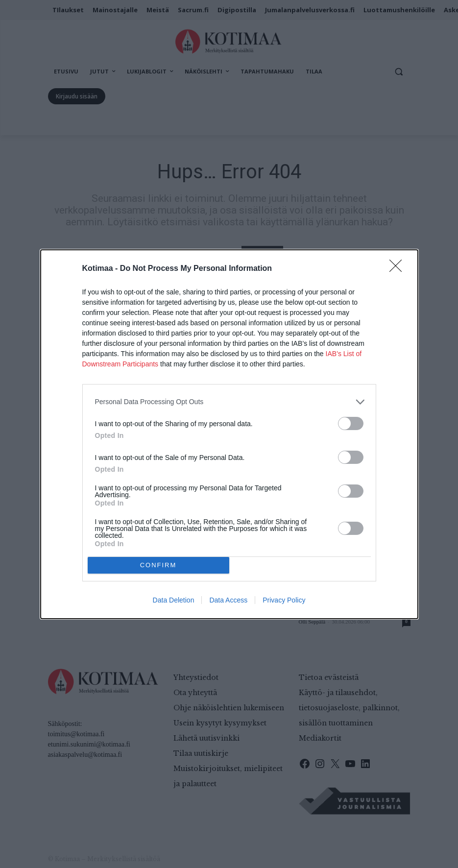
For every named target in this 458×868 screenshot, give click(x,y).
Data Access (228, 600)
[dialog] (229, 434)
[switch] (351, 423)
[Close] (399, 269)
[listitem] (229, 402)
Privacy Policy (284, 600)
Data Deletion (174, 600)
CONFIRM (158, 565)
